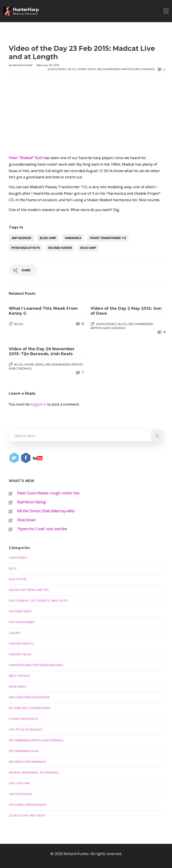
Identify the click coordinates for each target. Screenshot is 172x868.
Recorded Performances (28, 762)
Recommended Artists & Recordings (126, 69)
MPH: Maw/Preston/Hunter (29, 697)
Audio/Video (57, 69)
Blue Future (18, 579)
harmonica (73, 238)
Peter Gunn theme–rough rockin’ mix (48, 493)
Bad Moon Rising (31, 502)
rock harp (88, 248)
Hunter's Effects (21, 644)
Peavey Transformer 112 (108, 238)
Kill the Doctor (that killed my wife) (46, 511)
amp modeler (21, 238)
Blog (72, 69)
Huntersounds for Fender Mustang (36, 665)
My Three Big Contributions (30, 708)
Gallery (15, 633)
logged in (39, 404)
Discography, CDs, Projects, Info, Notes (39, 601)
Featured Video (20, 611)
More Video (87, 69)
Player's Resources (24, 719)
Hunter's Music (20, 654)
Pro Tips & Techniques (25, 729)
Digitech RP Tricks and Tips (29, 590)
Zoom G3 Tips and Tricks (27, 815)
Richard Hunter (23, 65)
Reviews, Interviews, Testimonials (34, 772)
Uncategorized (20, 794)
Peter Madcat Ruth (26, 248)
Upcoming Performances (28, 805)
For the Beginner (22, 622)
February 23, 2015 (48, 65)
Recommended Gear (24, 751)
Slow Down (26, 520)
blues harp (48, 238)
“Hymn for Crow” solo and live (42, 529)
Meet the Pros (20, 676)
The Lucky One (19, 783)
